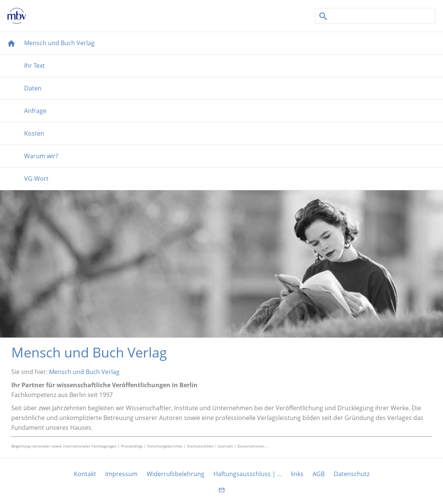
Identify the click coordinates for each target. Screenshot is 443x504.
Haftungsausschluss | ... (248, 474)
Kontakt (85, 474)
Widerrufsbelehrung (176, 474)
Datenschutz (352, 474)
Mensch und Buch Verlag (84, 372)
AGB (319, 474)
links (297, 474)
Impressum (121, 474)
